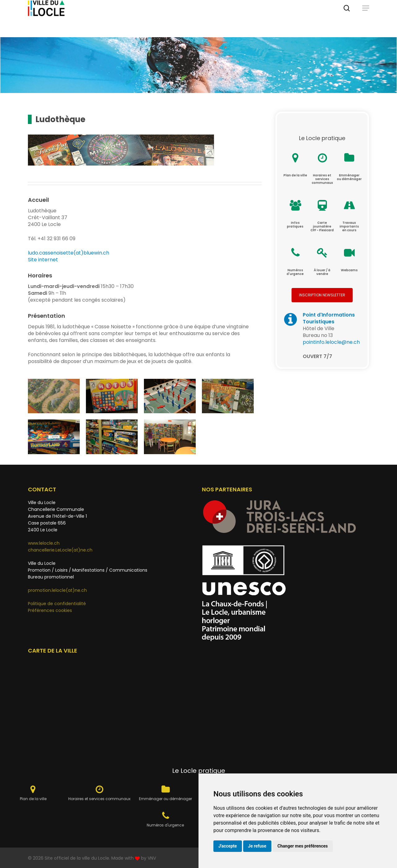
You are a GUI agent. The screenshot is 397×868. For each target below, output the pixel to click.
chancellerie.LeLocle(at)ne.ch (60, 550)
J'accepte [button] (228, 846)
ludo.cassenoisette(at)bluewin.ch (69, 253)
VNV (152, 858)
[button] (366, 19)
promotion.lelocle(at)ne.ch (57, 590)
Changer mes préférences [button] (303, 846)
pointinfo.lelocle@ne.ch (331, 342)
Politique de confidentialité (57, 604)
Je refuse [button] (257, 846)
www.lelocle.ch (44, 543)
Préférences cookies (50, 610)
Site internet (43, 260)
